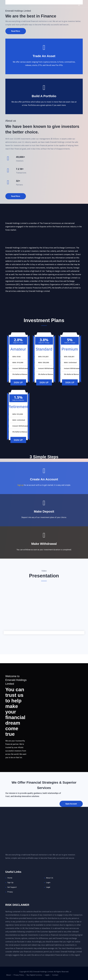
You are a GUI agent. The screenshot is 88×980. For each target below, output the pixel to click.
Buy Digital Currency (34, 975)
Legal (48, 887)
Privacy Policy (19, 975)
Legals (47, 975)
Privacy (10, 892)
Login (48, 882)
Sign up (20, 485)
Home (10, 878)
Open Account (71, 804)
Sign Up (18, 382)
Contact (55, 975)
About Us (50, 878)
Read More (16, 31)
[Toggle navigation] (79, 4)
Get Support (12, 887)
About (9, 975)
